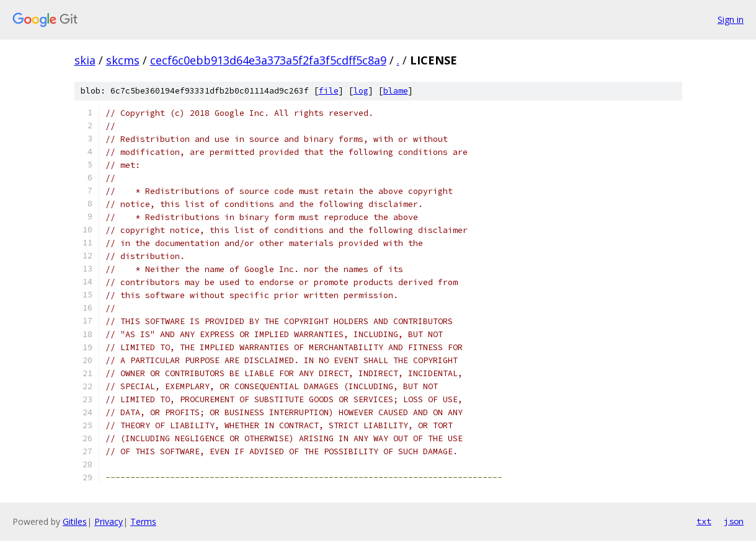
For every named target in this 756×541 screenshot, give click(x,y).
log (361, 91)
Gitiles (75, 521)
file (329, 91)
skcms (123, 60)
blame (396, 91)
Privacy (109, 521)
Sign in (731, 20)
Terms (143, 521)
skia (85, 60)
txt (704, 521)
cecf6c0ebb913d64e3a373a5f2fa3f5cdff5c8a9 (268, 60)
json (734, 521)
